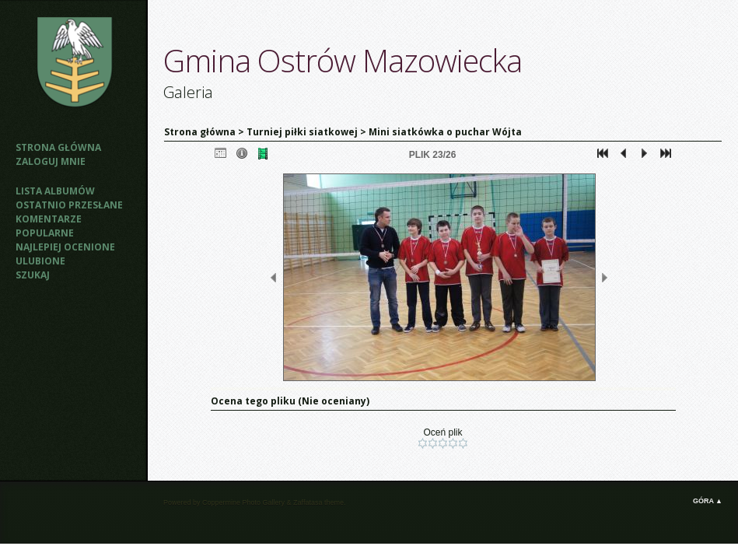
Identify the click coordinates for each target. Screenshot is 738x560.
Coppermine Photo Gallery (243, 502)
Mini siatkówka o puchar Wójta (445, 132)
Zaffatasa (308, 502)
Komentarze (49, 219)
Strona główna (58, 147)
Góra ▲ (708, 501)
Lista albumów (55, 191)
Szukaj (33, 275)
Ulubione (40, 261)
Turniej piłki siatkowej (302, 132)
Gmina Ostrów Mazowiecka (343, 60)
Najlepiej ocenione (65, 247)
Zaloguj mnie (51, 161)
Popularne (45, 233)
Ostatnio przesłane (69, 205)
